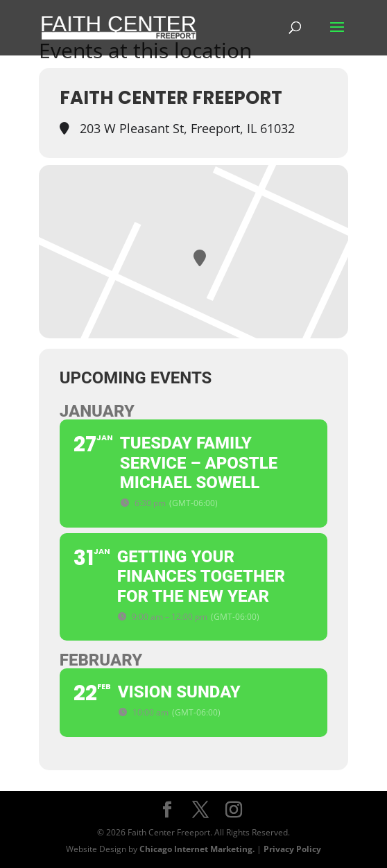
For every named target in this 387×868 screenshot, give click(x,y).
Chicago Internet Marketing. (197, 849)
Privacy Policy (292, 849)
